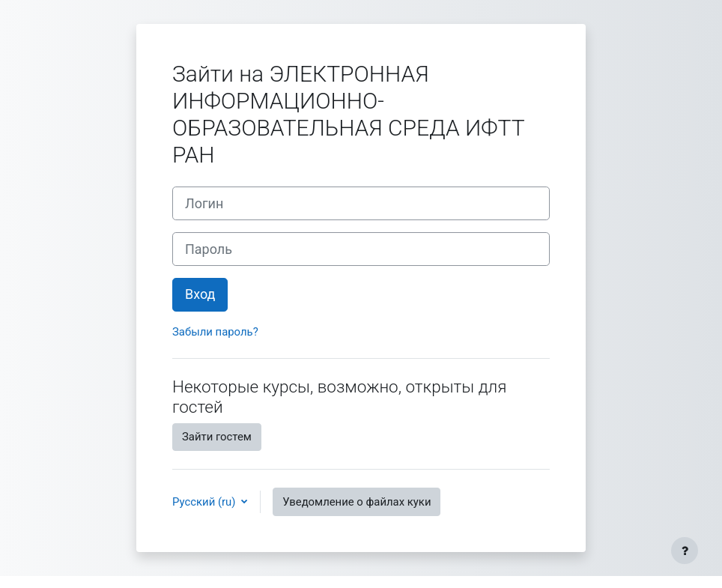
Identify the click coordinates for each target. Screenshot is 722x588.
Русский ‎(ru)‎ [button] (205, 502)
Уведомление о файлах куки (357, 502)
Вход (200, 294)
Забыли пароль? (215, 332)
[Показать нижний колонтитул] (685, 551)
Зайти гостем (217, 437)
